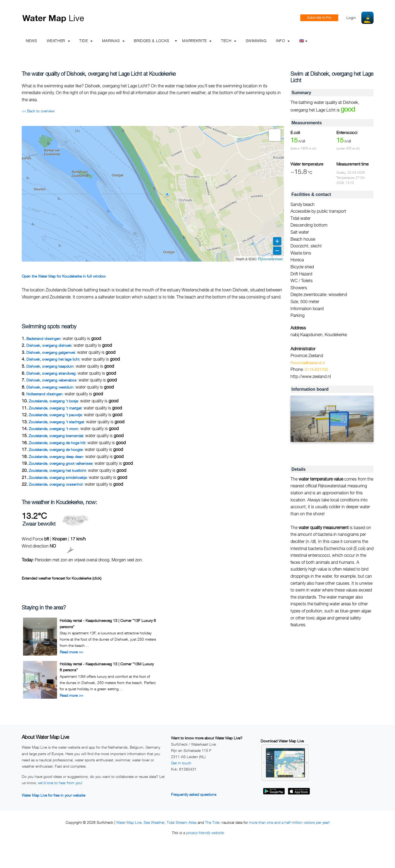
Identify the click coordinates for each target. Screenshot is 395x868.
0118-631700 (316, 369)
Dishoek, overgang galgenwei (51, 352)
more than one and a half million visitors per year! (289, 822)
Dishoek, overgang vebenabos (51, 380)
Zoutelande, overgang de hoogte (56, 449)
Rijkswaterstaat (270, 259)
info (283, 41)
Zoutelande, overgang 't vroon (53, 429)
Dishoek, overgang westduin (50, 387)
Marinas (113, 41)
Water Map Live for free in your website (53, 795)
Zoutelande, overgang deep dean (56, 457)
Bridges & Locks (152, 41)
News (32, 41)
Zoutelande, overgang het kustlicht (57, 470)
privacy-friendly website (205, 833)
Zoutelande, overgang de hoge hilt (57, 443)
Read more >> (71, 652)
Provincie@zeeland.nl (308, 363)
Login (351, 18)
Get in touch (181, 763)
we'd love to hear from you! (60, 783)
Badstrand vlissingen (43, 338)
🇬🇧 (303, 41)
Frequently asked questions (194, 794)
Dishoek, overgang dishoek (49, 345)
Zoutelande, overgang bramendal (56, 436)
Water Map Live (129, 822)
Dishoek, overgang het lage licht (53, 359)
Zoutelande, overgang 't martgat (55, 408)
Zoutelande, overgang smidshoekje (58, 477)
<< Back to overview (38, 111)
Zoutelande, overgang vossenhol (56, 484)
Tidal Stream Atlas (182, 822)
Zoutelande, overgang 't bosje (53, 401)
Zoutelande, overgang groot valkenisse (61, 463)
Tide (86, 41)
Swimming (256, 41)
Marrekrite (197, 41)
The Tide (212, 822)
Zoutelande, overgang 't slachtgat (56, 422)
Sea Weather (154, 822)
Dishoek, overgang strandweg (51, 373)
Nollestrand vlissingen (44, 394)
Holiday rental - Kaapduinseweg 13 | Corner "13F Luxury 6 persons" (108, 623)
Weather (58, 41)
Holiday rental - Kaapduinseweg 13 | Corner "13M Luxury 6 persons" (107, 667)
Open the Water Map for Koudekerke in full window (64, 276)
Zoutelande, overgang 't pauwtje (55, 415)
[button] (167, 194)
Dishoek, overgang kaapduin (50, 366)
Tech (229, 41)
